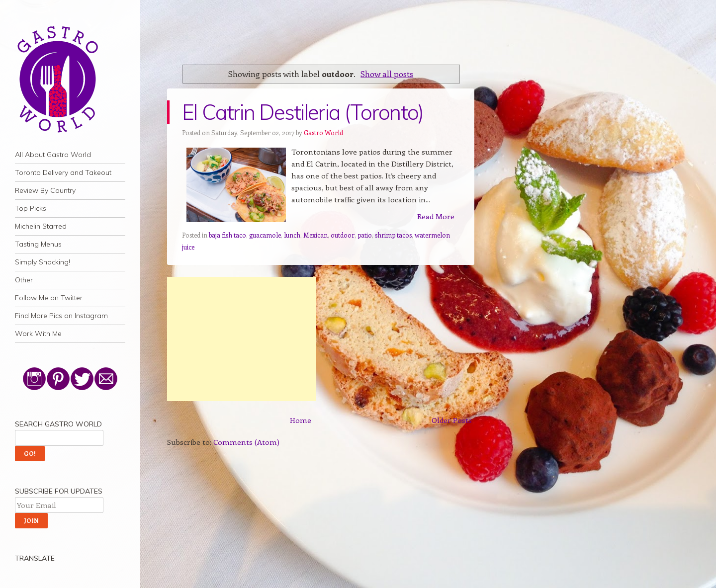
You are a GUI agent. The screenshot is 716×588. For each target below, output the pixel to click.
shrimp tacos (393, 235)
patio (365, 235)
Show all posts (387, 74)
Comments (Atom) (246, 442)
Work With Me (38, 334)
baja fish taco (227, 235)
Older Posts (452, 420)
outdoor (343, 235)
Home (301, 420)
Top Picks (31, 208)
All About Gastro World (53, 155)
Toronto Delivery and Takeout (63, 172)
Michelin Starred (41, 226)
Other (24, 280)
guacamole (265, 235)
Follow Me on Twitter (49, 298)
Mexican (315, 235)
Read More (436, 216)
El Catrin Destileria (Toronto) (303, 112)
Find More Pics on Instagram (61, 316)
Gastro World (323, 132)
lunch (292, 235)
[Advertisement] (242, 339)
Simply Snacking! (43, 262)
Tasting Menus (38, 244)
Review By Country (45, 190)
